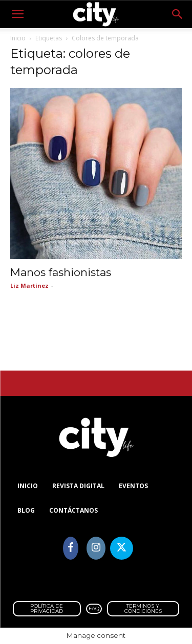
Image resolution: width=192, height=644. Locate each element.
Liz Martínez (29, 285)
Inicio (18, 38)
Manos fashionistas (61, 272)
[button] (17, 14)
